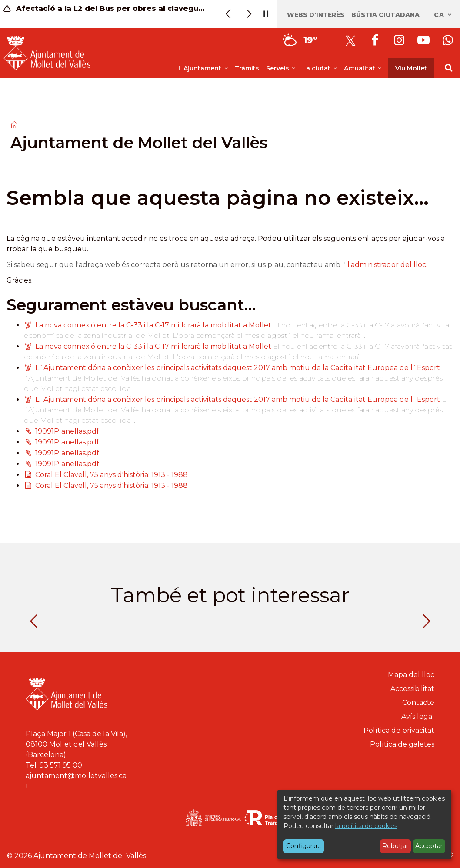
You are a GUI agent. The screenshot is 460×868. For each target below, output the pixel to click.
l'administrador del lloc (387, 265)
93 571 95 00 (61, 765)
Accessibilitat (412, 689)
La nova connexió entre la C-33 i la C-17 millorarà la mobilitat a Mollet (154, 325)
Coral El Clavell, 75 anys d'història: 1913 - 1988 (112, 475)
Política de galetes (402, 744)
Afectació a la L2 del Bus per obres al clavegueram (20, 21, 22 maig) (105, 8)
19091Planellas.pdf (67, 431)
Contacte (418, 703)
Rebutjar (395, 846)
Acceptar (429, 846)
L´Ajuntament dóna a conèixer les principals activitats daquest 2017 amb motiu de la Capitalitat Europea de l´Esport (238, 368)
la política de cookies (366, 826)
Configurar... (304, 846)
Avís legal (418, 716)
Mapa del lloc (411, 675)
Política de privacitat (399, 730)
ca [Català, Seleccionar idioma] (443, 15)
